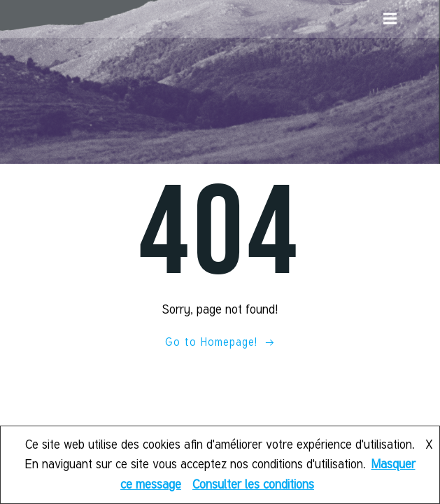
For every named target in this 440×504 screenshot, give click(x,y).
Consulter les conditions (253, 484)
